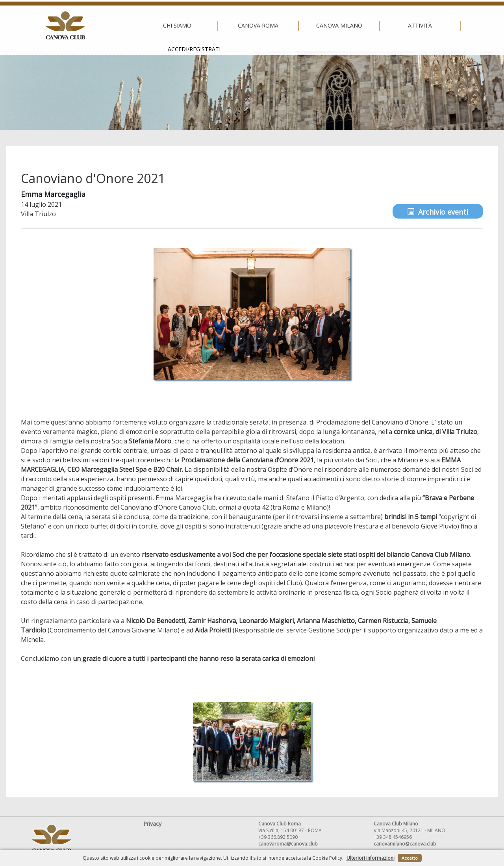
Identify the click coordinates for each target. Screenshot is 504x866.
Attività (331, 26)
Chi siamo (88, 26)
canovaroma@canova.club (288, 844)
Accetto (410, 858)
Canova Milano (250, 26)
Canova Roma (169, 26)
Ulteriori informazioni (371, 858)
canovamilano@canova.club (405, 844)
